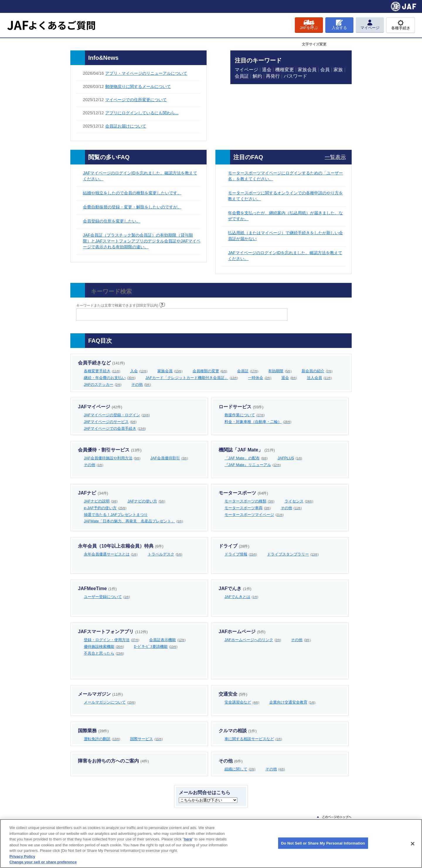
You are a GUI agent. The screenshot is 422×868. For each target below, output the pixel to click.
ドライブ (234, 546)
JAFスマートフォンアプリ (113, 632)
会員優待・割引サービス (110, 450)
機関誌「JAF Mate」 (247, 450)
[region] (211, 844)
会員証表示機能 (167, 640)
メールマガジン (100, 694)
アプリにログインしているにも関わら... (142, 113)
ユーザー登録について (107, 597)
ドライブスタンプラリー (293, 554)
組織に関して (240, 769)
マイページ (246, 70)
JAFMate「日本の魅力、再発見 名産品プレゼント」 (133, 521)
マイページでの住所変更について (136, 100)
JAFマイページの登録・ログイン (117, 415)
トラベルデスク (165, 554)
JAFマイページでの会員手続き (115, 428)
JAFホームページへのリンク (253, 640)
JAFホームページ (242, 632)
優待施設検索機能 (104, 647)
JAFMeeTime (97, 588)
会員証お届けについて (126, 126)
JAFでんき (235, 588)
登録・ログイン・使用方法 (112, 640)
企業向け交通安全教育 (292, 702)
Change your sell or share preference (43, 862)
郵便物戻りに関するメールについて (138, 86)
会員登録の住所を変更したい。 (112, 221)
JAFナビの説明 (101, 501)
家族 (338, 70)
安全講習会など (242, 702)
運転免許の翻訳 (102, 739)
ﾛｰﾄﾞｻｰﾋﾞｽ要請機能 (156, 647)
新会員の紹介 (317, 371)
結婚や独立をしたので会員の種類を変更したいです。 (132, 193)
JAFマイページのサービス (110, 422)
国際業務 (93, 731)
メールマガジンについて (110, 702)
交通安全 (233, 694)
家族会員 (307, 70)
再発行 (273, 76)
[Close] (413, 844)
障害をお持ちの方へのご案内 (113, 761)
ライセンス (299, 501)
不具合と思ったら (104, 653)
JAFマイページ (100, 407)
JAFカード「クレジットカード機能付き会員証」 (192, 378)
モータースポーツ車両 (248, 508)
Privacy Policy (22, 856)
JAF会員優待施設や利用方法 (112, 458)
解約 (257, 76)
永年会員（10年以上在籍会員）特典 (121, 546)
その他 (141, 384)
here (188, 839)
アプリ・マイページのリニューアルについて (146, 73)
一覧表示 (335, 157)
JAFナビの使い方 (146, 501)
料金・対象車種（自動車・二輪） (258, 422)
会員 (325, 70)
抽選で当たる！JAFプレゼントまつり (116, 515)
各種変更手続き (102, 371)
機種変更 (285, 70)
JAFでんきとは (241, 597)
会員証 (242, 76)
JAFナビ (93, 493)
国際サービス (146, 739)
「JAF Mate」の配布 (246, 458)
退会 (267, 70)
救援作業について (245, 415)
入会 (139, 371)
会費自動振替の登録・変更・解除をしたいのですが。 (132, 207)
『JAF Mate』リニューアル (253, 465)
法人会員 (319, 378)
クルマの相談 (238, 731)
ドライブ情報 (241, 554)
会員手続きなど (101, 363)
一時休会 (260, 378)
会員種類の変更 (210, 371)
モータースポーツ (243, 493)
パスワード (295, 76)
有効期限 (280, 371)
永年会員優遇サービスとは (111, 554)
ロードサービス (241, 407)
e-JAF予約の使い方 (105, 508)
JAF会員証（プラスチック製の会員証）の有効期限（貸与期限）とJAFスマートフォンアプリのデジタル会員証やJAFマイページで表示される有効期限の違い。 (142, 241)
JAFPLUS (290, 458)
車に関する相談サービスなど (253, 739)
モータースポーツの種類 (250, 501)
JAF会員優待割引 (169, 458)
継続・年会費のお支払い (110, 378)
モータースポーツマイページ (254, 515)
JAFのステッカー (103, 384)
